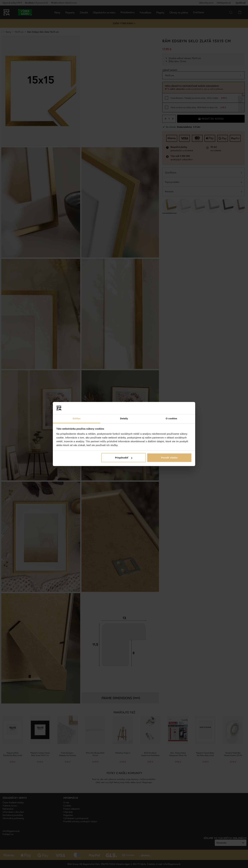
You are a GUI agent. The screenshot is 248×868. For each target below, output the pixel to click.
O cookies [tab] (172, 418)
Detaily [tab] (124, 418)
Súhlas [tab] (77, 418)
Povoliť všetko (169, 458)
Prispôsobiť (124, 458)
